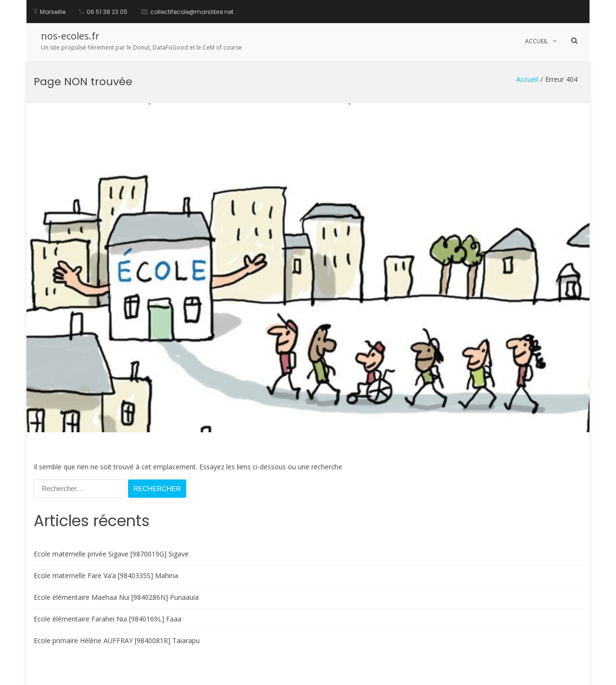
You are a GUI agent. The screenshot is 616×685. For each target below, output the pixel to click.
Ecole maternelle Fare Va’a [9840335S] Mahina (106, 522)
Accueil (537, 41)
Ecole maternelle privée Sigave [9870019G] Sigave (111, 500)
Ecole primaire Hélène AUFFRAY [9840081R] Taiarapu (117, 587)
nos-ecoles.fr (70, 36)
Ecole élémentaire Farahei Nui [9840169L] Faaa (108, 565)
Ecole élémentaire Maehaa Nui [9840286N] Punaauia (116, 544)
